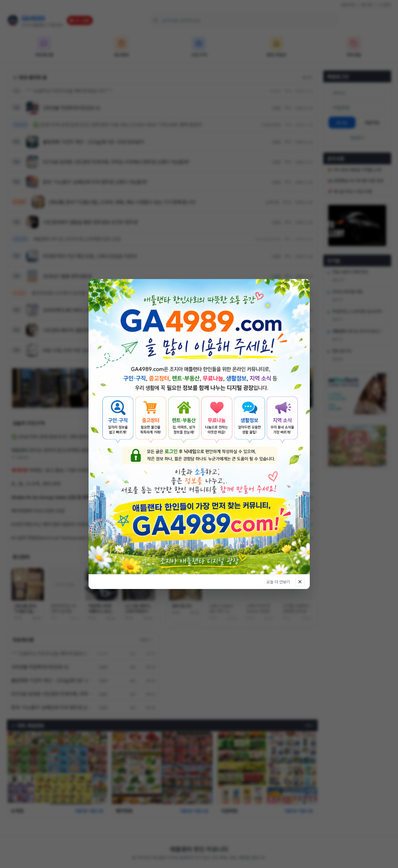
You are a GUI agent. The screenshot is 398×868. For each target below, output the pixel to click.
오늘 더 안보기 (278, 582)
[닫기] (300, 582)
